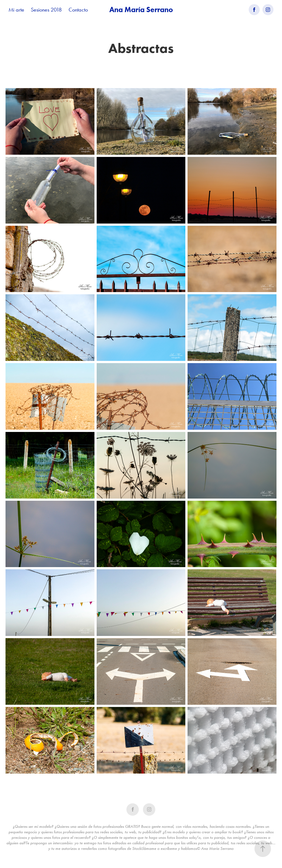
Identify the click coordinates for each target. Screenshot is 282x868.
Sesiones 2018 (46, 10)
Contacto (78, 10)
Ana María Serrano (141, 9)
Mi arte (16, 10)
